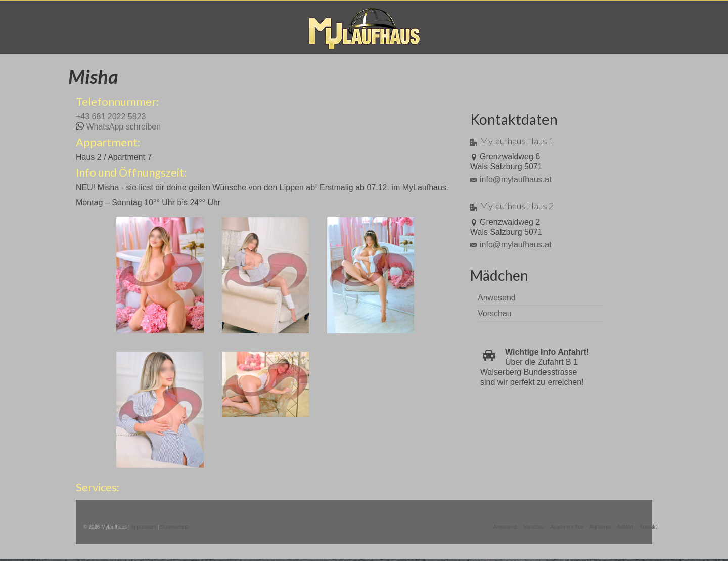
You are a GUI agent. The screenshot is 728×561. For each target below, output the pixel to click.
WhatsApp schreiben (123, 127)
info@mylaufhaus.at (511, 179)
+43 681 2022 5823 (111, 117)
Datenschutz (174, 527)
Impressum (143, 527)
